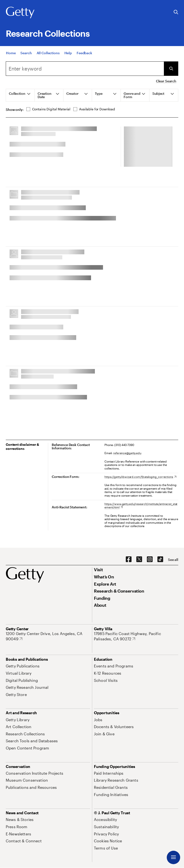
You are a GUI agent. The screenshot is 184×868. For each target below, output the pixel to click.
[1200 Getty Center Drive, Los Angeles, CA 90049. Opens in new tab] (48, 636)
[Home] (11, 57)
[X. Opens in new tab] (139, 559)
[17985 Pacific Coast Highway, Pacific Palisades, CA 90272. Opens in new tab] (136, 636)
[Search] (26, 57)
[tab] (20, 95)
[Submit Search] (171, 69)
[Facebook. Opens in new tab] (129, 559)
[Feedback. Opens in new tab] (84, 57)
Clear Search (166, 81)
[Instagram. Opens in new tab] (150, 559)
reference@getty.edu (127, 453)
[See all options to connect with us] (173, 560)
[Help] (68, 57)
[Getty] (20, 13)
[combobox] (85, 69)
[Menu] (173, 857)
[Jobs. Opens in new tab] (98, 720)
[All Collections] (48, 57)
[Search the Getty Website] (176, 12)
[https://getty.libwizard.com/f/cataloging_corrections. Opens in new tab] (140, 477)
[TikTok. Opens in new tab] (160, 559)
